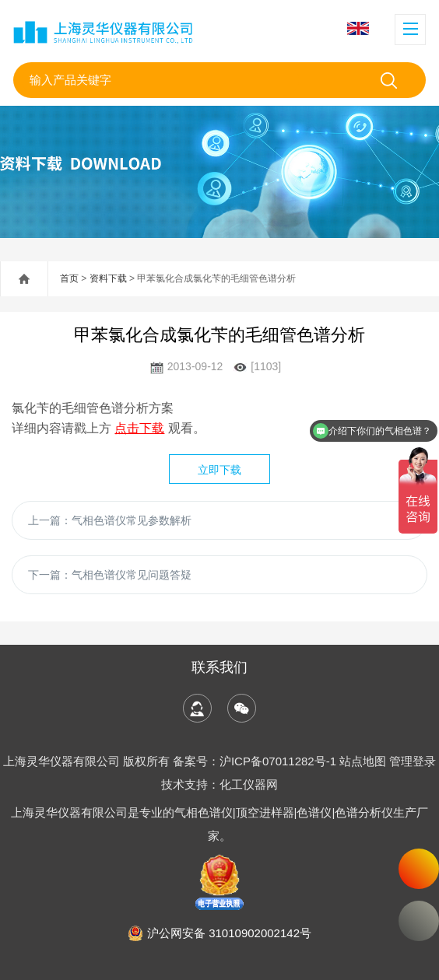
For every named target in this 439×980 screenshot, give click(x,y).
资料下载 (108, 278)
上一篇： (110, 520)
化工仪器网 (249, 784)
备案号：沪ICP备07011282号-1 (256, 761)
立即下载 (219, 470)
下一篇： (110, 575)
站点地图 (363, 761)
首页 (69, 278)
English (358, 28)
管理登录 (413, 761)
